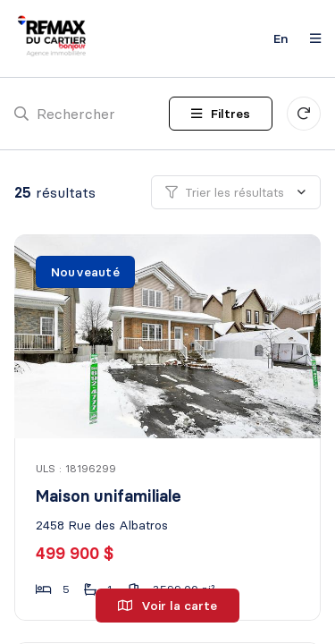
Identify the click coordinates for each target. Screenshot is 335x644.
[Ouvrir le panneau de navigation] (310, 38)
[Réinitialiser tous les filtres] (304, 114)
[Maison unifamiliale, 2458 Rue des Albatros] (169, 336)
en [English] (281, 38)
